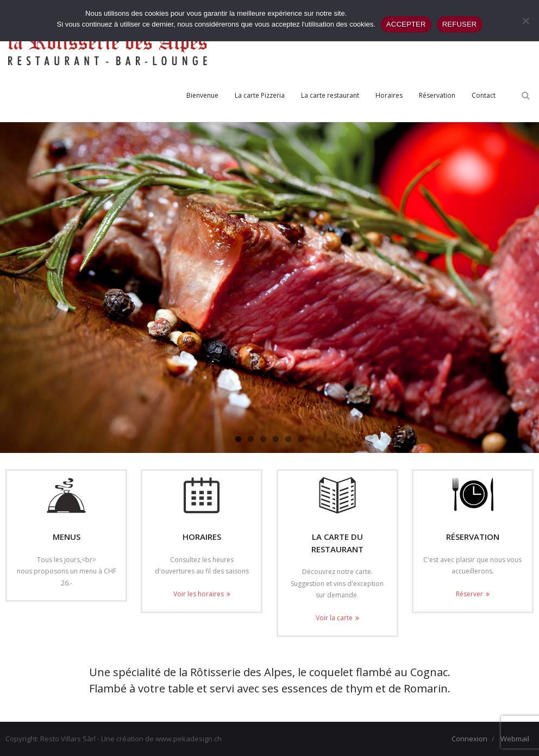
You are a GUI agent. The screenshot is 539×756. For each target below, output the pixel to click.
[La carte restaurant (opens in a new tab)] (330, 96)
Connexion (469, 739)
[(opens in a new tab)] (337, 495)
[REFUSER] (525, 21)
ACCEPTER (406, 24)
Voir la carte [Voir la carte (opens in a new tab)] (334, 618)
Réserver (469, 594)
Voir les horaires (199, 594)
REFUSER (460, 24)
